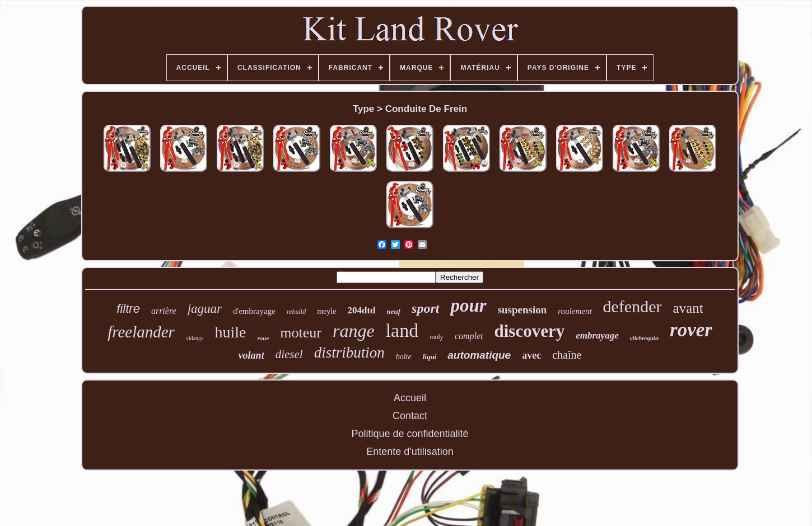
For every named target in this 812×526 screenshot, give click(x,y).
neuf (394, 311)
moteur (301, 333)
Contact (410, 416)
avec (531, 355)
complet (469, 336)
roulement (575, 311)
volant (251, 355)
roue (263, 338)
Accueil (410, 398)
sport (425, 308)
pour (468, 306)
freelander (141, 332)
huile (231, 332)
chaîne (567, 355)
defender (633, 306)
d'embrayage (254, 311)
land (402, 330)
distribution (349, 353)
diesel (289, 354)
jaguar (205, 309)
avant (688, 308)
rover (691, 330)
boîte (404, 357)
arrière (164, 311)
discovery (530, 331)
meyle (326, 311)
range (354, 331)
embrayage (597, 335)
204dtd (361, 310)
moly (437, 337)
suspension (522, 310)
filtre (128, 309)
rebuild (296, 312)
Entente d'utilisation (410, 452)
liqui (430, 357)
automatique (479, 355)
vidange (195, 338)
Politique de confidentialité (410, 434)
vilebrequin (644, 338)
